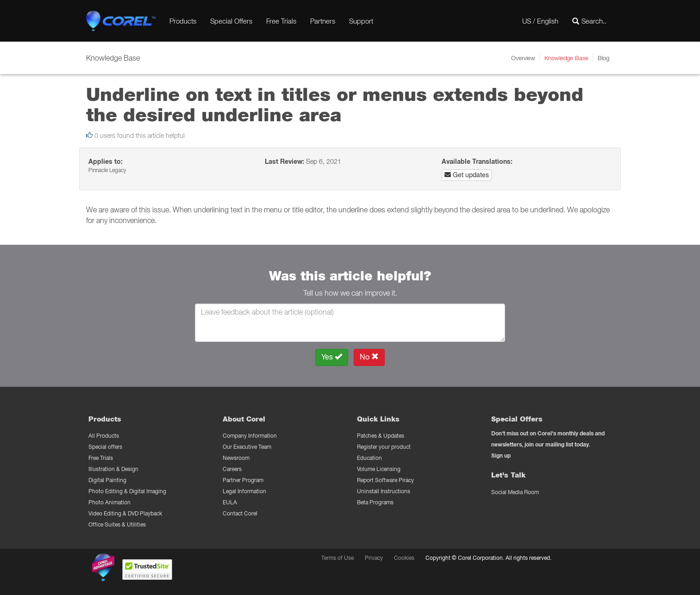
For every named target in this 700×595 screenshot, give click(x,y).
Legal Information (244, 491)
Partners (323, 21)
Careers (232, 469)
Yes (332, 357)
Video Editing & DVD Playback (125, 513)
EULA (230, 502)
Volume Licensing (379, 469)
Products (183, 21)
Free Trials (281, 21)
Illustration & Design (113, 469)
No (369, 357)
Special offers (105, 447)
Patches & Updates (381, 436)
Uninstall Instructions (384, 491)
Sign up (501, 456)
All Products (104, 436)
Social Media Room (515, 492)
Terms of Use (337, 558)
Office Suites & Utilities (117, 524)
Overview (523, 58)
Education (369, 458)
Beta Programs (375, 502)
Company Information (250, 436)
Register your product (384, 447)
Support (361, 21)
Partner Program (243, 480)
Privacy (374, 558)
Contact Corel (240, 513)
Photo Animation (109, 502)
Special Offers (231, 21)
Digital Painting (107, 480)
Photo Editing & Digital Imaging (127, 491)
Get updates (467, 175)
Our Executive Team (247, 447)
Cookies (404, 558)
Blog (603, 58)
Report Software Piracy (385, 480)
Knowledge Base (566, 58)
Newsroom (236, 458)
